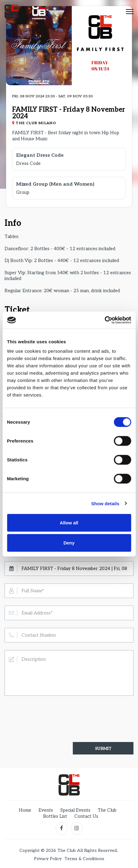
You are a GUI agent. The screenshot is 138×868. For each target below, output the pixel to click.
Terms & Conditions (84, 859)
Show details (105, 503)
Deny (69, 542)
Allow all (69, 523)
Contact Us (86, 816)
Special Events (75, 810)
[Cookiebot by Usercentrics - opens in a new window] (104, 320)
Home (25, 810)
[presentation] (51, 713)
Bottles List (55, 816)
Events (46, 810)
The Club (107, 810)
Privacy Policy (48, 859)
